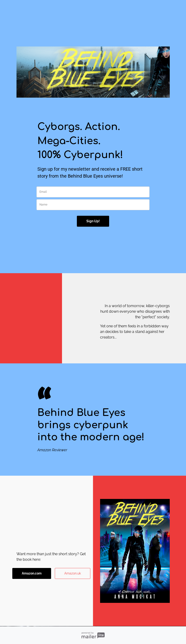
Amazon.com (32, 573)
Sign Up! (93, 221)
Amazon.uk (73, 573)
